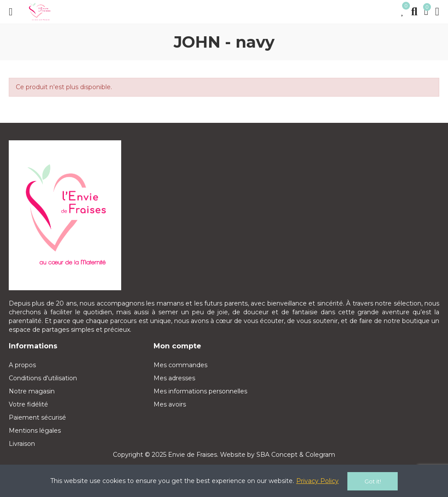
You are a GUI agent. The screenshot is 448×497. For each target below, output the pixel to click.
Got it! (373, 481)
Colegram (320, 455)
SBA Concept (277, 455)
